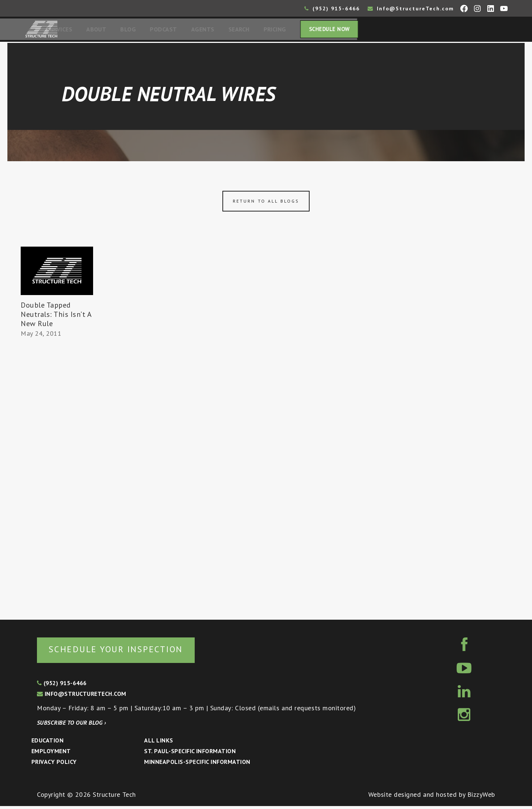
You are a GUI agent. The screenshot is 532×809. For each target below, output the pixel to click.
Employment (51, 754)
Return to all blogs (266, 203)
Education (47, 743)
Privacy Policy (54, 765)
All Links (158, 743)
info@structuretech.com (82, 697)
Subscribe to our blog (71, 725)
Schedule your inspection (124, 652)
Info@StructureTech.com (411, 9)
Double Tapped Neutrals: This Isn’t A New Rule (56, 317)
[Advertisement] (57, 478)
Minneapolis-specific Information (197, 765)
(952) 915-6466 (332, 9)
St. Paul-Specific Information (190, 754)
